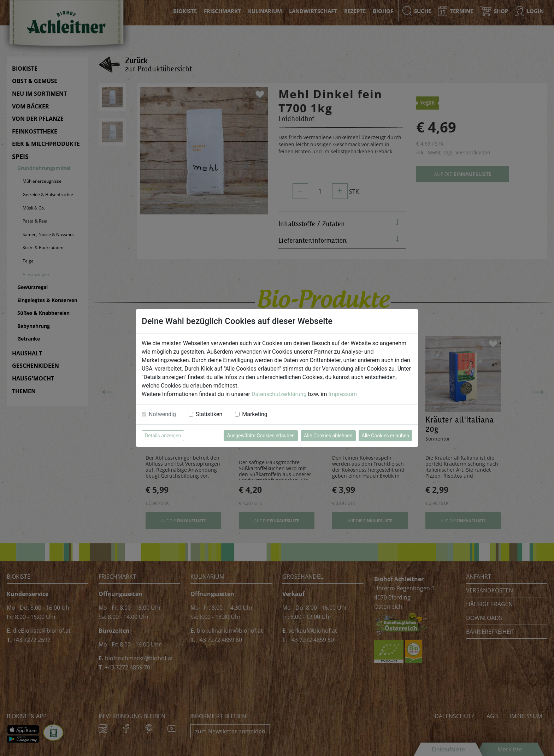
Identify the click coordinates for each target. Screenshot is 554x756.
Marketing (255, 414)
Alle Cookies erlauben (385, 436)
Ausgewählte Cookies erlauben (261, 436)
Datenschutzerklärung (279, 394)
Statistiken (209, 414)
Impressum (343, 394)
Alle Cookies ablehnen (328, 436)
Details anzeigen (163, 436)
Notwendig (162, 414)
